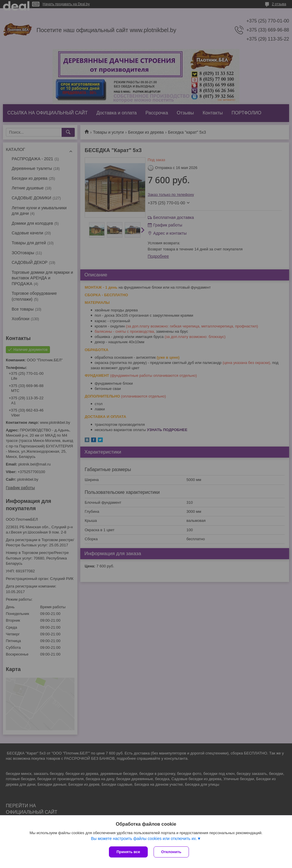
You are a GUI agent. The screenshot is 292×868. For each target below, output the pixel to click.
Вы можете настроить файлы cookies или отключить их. (144, 839)
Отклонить (171, 852)
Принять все (128, 852)
